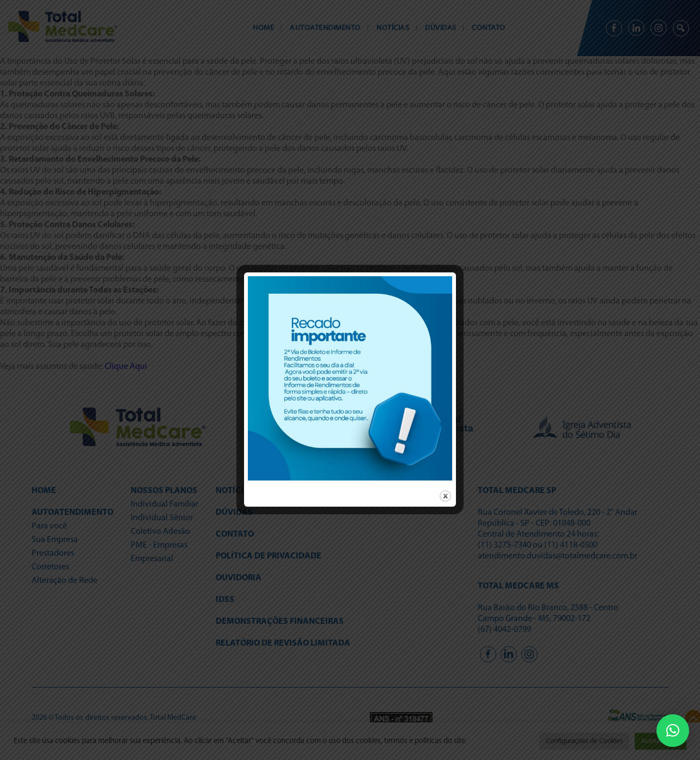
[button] (673, 731)
